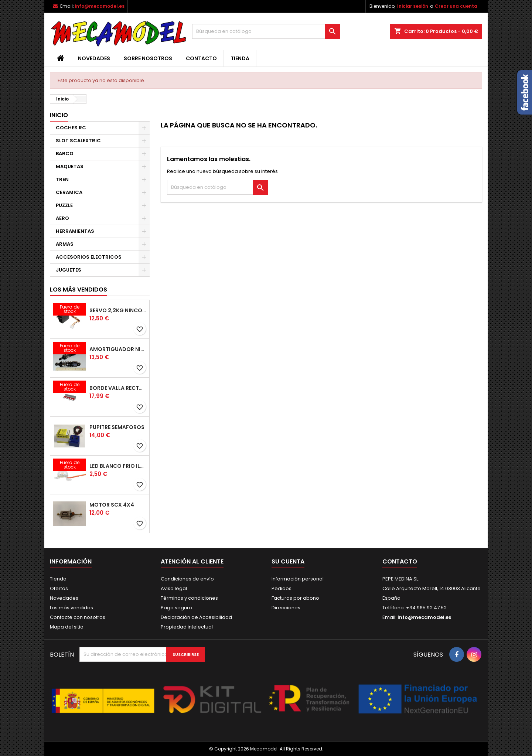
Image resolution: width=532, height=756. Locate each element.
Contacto (201, 58)
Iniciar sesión (413, 6)
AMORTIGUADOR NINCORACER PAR (118, 349)
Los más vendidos (79, 290)
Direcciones (286, 608)
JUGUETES (69, 270)
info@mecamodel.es (100, 6)
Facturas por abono (295, 598)
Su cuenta (288, 561)
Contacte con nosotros (78, 617)
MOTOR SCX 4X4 (112, 505)
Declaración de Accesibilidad (196, 617)
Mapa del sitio (67, 627)
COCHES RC (71, 128)
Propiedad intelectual (187, 627)
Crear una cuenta (456, 6)
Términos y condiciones (189, 598)
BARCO (65, 154)
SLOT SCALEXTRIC (78, 141)
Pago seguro (176, 608)
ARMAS (65, 244)
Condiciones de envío (187, 579)
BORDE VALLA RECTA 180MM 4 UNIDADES (118, 388)
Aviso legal (174, 588)
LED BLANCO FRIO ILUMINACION (118, 466)
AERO (62, 218)
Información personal (298, 579)
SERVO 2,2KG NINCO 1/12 (118, 310)
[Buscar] (266, 31)
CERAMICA (69, 192)
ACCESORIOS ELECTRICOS (89, 257)
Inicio (59, 115)
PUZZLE (64, 205)
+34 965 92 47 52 (426, 608)
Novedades (94, 58)
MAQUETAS (70, 166)
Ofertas (59, 588)
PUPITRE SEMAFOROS (117, 427)
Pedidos (282, 588)
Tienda (240, 58)
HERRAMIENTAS (75, 231)
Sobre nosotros (148, 58)
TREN (62, 179)
